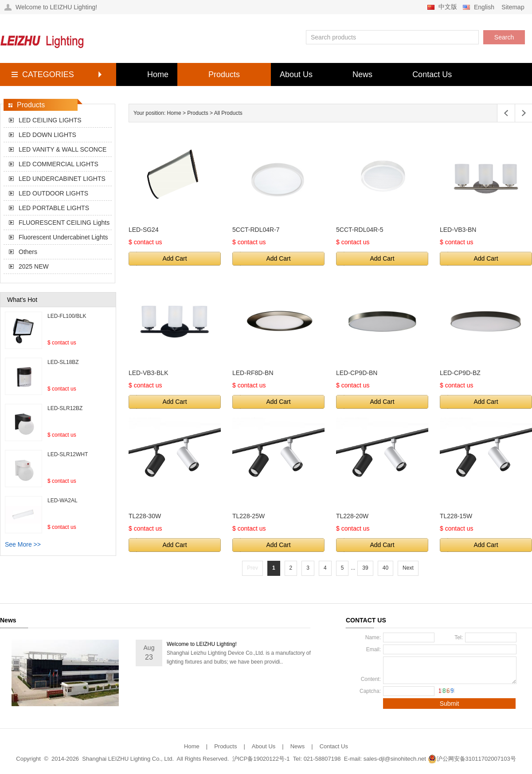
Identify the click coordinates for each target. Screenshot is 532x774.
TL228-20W (352, 516)
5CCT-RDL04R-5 (360, 230)
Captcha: (370, 691)
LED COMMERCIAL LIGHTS (59, 164)
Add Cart (174, 258)
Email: (374, 649)
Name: (373, 637)
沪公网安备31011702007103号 (472, 759)
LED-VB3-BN (458, 230)
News (362, 74)
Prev (252, 568)
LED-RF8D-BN (253, 373)
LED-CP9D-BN (357, 373)
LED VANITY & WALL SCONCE (63, 149)
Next (408, 568)
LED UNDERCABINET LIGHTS (62, 179)
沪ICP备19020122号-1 (261, 759)
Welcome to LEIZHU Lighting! (202, 644)
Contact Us (432, 74)
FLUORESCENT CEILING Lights (64, 223)
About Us (296, 74)
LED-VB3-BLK (148, 373)
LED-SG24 (144, 230)
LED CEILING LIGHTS (50, 120)
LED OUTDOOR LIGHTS (53, 193)
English (484, 7)
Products (224, 74)
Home (158, 74)
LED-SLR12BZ (65, 408)
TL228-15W (456, 516)
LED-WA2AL (63, 500)
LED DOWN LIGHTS (47, 135)
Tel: (459, 637)
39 (365, 568)
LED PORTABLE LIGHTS (54, 208)
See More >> (23, 544)
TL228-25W (248, 516)
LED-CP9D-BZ (460, 373)
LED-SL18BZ (63, 362)
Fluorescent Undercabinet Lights (63, 237)
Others (28, 252)
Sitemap (513, 7)
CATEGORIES (48, 74)
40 (385, 568)
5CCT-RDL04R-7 (256, 230)
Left (506, 113)
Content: (371, 679)
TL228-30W (145, 516)
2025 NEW (34, 266)
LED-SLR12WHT (68, 454)
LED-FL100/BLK (67, 316)
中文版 (448, 7)
